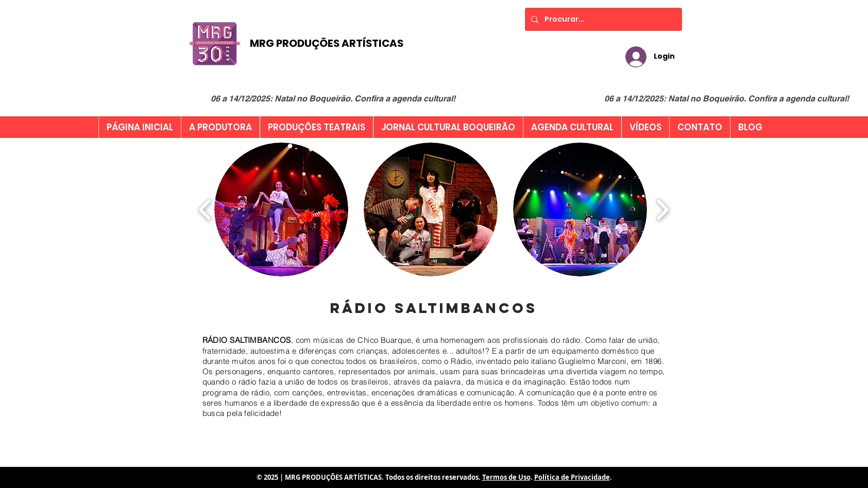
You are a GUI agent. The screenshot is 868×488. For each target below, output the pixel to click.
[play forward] (662, 210)
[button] (281, 210)
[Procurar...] (602, 19)
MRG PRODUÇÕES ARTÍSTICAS (327, 43)
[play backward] (205, 210)
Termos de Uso (506, 477)
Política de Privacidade (572, 477)
